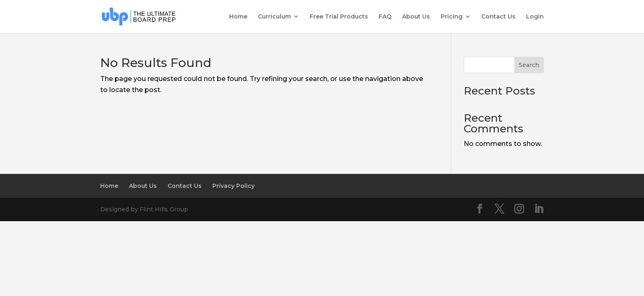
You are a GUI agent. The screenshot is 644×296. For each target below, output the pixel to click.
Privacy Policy (233, 186)
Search (529, 65)
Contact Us (498, 17)
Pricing (452, 17)
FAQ (385, 17)
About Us (416, 17)
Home (238, 17)
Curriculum (274, 17)
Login (535, 17)
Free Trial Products (339, 17)
